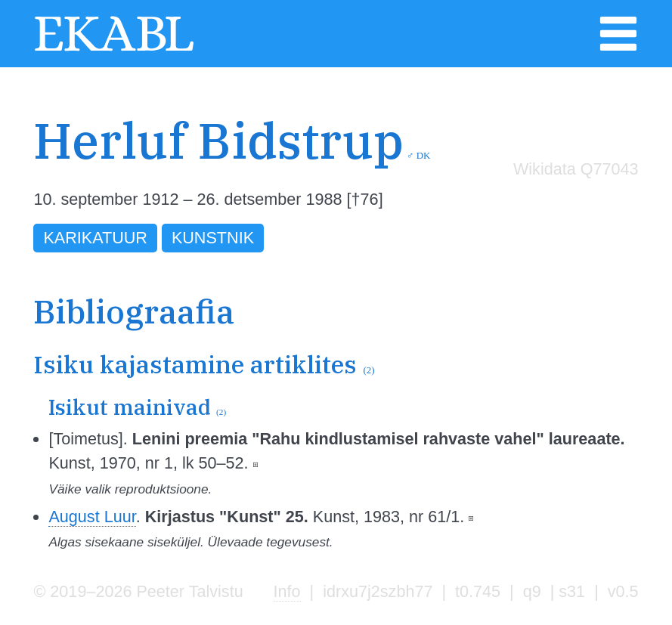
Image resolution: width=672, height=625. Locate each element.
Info (287, 591)
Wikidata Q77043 (576, 169)
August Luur (92, 517)
